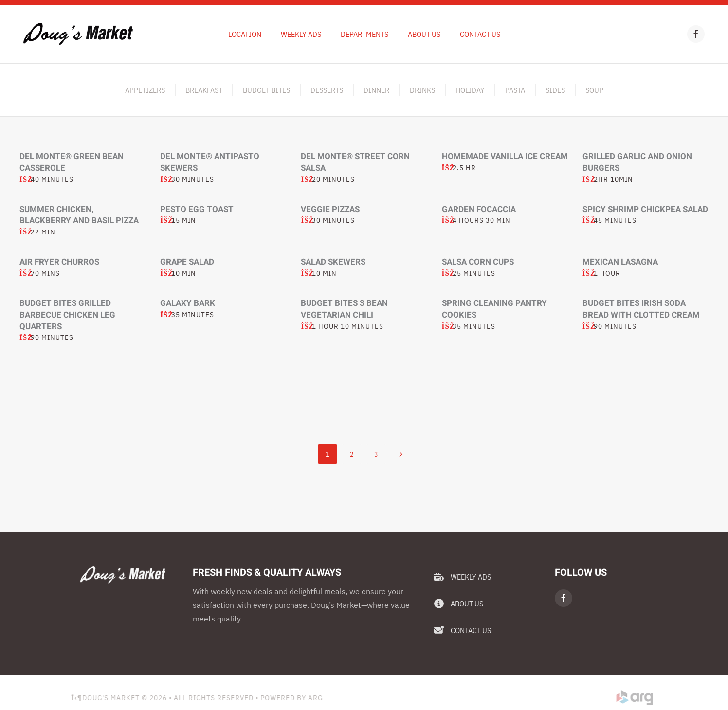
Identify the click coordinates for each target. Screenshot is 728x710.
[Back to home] (78, 34)
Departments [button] (364, 34)
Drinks (422, 90)
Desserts (327, 90)
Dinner (376, 90)
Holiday (470, 90)
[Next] (400, 454)
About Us (424, 34)
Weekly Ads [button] (301, 34)
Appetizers (145, 90)
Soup (594, 90)
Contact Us (480, 34)
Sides (555, 90)
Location (245, 34)
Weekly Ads (463, 577)
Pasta (515, 90)
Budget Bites (266, 90)
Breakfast (204, 90)
